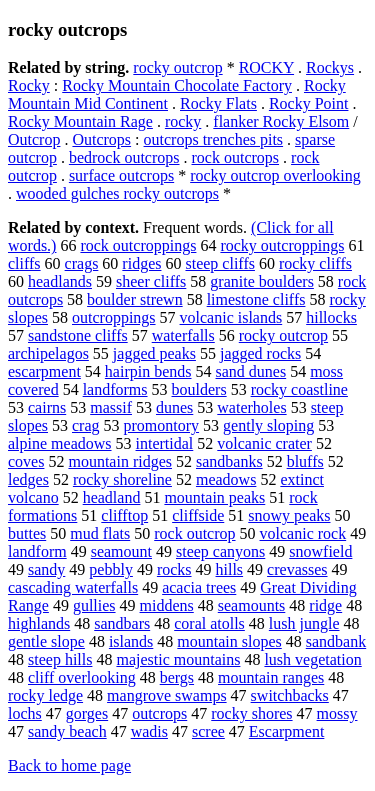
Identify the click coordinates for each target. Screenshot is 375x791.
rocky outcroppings (282, 245)
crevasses (297, 569)
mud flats (100, 533)
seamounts (252, 605)
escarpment (44, 371)
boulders (199, 389)
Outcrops (101, 139)
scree (208, 731)
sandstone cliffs (78, 335)
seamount (121, 551)
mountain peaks (214, 497)
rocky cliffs (315, 263)
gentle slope (46, 641)
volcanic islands (231, 317)
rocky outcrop (177, 67)
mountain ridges (120, 461)
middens (167, 605)
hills (230, 569)
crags (82, 263)
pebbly (111, 569)
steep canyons (220, 551)
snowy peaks (289, 515)
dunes (174, 407)
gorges (87, 713)
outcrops (159, 713)
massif (111, 407)
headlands (60, 281)
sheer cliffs (151, 281)
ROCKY (266, 67)
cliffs (24, 263)
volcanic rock (303, 533)
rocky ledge (45, 695)
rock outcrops (236, 157)
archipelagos (48, 353)
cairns (47, 407)
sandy (46, 569)
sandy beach (67, 731)
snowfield (320, 551)
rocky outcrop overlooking (275, 175)
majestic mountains (178, 659)
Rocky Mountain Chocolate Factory (177, 85)
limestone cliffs (256, 299)
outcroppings (114, 317)
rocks (174, 569)
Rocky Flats (218, 103)
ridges (141, 263)
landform (37, 551)
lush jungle (304, 623)
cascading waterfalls (73, 587)
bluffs (305, 461)
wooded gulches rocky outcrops (117, 193)
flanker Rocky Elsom (281, 121)
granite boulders (262, 281)
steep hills (60, 659)
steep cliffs (219, 263)
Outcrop (34, 139)
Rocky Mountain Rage (80, 121)
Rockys (330, 67)
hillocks (331, 317)
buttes (27, 533)
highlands (39, 623)
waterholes (251, 407)
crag (86, 425)
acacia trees (199, 587)
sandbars (122, 623)
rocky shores (251, 713)
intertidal (165, 443)
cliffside (198, 515)
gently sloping (268, 425)
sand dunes (251, 371)
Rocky (29, 85)
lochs (25, 713)
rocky (183, 121)
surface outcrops (121, 175)
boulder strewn (135, 299)
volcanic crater (264, 443)
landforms (115, 389)
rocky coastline (299, 389)
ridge (325, 605)
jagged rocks (260, 353)
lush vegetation (312, 659)
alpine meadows (60, 443)
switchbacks (290, 695)
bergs (177, 677)
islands (131, 641)
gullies (94, 605)
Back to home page (69, 765)
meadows (226, 479)
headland (112, 497)
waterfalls (183, 335)
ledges (28, 479)
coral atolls (209, 623)
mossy (337, 713)
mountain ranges (271, 677)
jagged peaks (154, 353)
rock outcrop (194, 533)
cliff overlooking (82, 677)
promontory (162, 425)
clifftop (124, 515)
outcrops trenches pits (214, 139)
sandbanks (229, 461)
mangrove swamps (167, 695)
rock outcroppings (138, 245)
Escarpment (287, 731)
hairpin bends (148, 371)
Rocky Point (309, 103)
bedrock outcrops (124, 157)
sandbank (336, 641)
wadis (149, 731)
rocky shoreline (122, 479)
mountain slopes (229, 641)
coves (26, 461)
